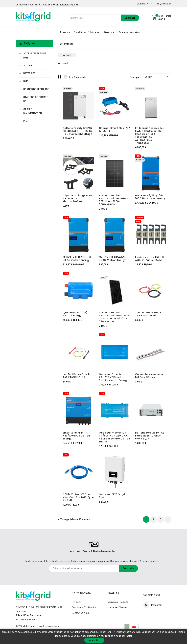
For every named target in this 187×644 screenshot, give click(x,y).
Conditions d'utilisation (87, 32)
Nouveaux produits (118, 602)
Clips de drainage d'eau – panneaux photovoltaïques (78, 198)
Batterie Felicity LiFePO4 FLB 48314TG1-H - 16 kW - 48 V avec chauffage (78, 131)
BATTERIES (29, 73)
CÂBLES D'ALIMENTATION (33, 111)
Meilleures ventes (117, 607)
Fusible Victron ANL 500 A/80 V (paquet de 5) (150, 259)
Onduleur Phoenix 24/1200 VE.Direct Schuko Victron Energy (113, 377)
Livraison (109, 32)
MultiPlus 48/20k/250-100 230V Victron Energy (150, 197)
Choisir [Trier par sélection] (157, 76)
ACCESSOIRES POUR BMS (35, 56)
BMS (26, 81)
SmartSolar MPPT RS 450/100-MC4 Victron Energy (76, 436)
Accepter (94, 640)
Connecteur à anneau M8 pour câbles (149, 376)
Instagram (157, 605)
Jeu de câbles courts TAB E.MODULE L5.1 (77, 376)
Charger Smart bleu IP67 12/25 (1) (114, 130)
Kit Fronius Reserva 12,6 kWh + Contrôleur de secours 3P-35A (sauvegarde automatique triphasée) (150, 135)
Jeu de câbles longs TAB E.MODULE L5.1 (148, 314)
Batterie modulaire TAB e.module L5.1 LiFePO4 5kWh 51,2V (150, 436)
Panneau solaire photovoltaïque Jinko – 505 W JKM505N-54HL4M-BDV (114, 200)
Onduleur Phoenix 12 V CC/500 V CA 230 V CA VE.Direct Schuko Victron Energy (114, 437)
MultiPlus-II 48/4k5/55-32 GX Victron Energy (114, 259)
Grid (60, 77)
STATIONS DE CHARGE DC (36, 99)
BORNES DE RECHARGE (36, 89)
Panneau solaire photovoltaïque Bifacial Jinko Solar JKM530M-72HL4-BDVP (114, 317)
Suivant (168, 519)
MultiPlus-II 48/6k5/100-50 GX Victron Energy (78, 259)
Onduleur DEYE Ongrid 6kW (113, 496)
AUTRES (28, 66)
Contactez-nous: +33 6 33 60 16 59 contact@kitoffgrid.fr (47, 5)
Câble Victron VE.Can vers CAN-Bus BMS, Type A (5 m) (78, 497)
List (66, 77)
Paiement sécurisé (129, 32)
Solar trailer (67, 44)
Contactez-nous (81, 613)
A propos (65, 32)
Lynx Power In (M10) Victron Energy (75, 314)
